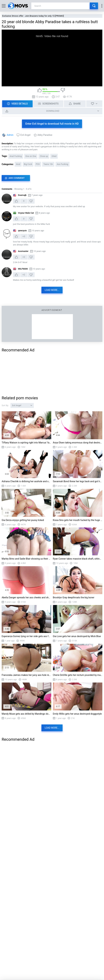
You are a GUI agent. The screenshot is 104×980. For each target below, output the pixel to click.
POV (38, 164)
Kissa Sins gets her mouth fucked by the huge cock (78, 520)
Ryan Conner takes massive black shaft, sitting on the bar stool (78, 559)
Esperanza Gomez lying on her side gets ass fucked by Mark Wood (26, 636)
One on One (31, 156)
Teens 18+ (48, 164)
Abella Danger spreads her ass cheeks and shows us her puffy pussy (26, 597)
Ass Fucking (62, 164)
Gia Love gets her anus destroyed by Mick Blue (77, 636)
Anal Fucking (16, 156)
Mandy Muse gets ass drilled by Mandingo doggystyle (26, 714)
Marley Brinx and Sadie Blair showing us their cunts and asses (26, 559)
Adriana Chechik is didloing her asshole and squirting (26, 481)
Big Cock (28, 164)
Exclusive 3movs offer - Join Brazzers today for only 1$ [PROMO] (33, 16)
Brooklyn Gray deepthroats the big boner (74, 597)
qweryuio (22, 231)
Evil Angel (25, 135)
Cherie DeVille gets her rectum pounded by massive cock (78, 675)
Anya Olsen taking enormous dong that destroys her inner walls (78, 443)
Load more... (52, 290)
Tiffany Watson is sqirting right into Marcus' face (26, 443)
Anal (18, 164)
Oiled (54, 156)
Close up (44, 156)
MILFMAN (23, 269)
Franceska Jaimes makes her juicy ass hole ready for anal (26, 675)
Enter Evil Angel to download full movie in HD (52, 124)
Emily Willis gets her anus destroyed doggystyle (77, 714)
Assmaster (23, 251)
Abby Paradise (45, 135)
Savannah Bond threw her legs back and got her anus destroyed (78, 481)
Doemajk (22, 195)
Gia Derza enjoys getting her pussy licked (23, 520)
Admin (10, 135)
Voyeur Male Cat (26, 213)
